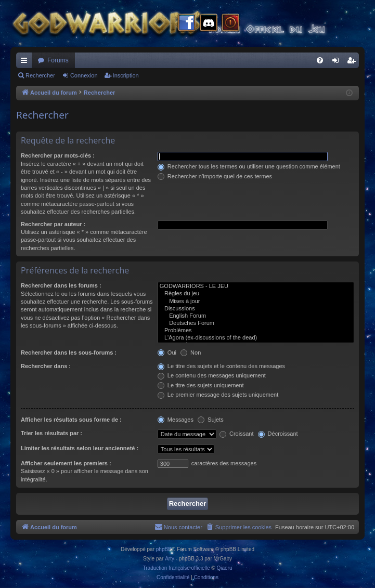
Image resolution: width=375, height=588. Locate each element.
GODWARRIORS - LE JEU (256, 286)
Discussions (256, 309)
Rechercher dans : (46, 366)
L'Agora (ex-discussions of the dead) (256, 338)
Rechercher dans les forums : (61, 285)
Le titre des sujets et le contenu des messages (221, 366)
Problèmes (256, 331)
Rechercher (40, 75)
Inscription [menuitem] (353, 62)
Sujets (211, 420)
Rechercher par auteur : (53, 224)
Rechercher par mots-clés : (58, 155)
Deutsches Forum (256, 323)
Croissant (237, 434)
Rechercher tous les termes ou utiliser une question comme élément (249, 166)
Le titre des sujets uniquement (201, 385)
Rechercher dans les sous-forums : (69, 352)
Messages (176, 420)
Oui (167, 352)
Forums (58, 60)
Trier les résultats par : (51, 433)
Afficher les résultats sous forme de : (71, 420)
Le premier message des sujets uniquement (218, 395)
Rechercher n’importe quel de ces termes (215, 176)
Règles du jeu (256, 294)
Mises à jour (256, 302)
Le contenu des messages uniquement (212, 375)
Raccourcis (26, 62)
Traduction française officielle (177, 568)
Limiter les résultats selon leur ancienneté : (80, 448)
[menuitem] (320, 60)
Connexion (84, 75)
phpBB (164, 549)
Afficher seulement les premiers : (66, 463)
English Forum (256, 316)
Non (191, 352)
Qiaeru (224, 568)
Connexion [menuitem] (338, 62)
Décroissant (278, 434)
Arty (170, 559)
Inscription (126, 75)
